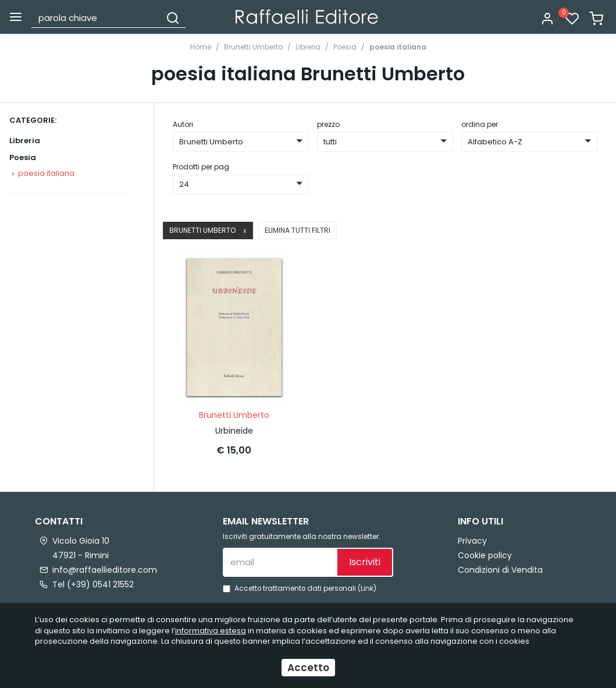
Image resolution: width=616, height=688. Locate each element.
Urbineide (234, 431)
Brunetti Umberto (253, 47)
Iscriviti (365, 562)
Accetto (308, 668)
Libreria (308, 47)
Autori (183, 124)
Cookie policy (485, 555)
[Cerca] (173, 17)
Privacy (472, 541)
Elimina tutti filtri (298, 230)
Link (367, 588)
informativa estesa (211, 631)
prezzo (328, 124)
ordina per (480, 124)
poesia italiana (398, 47)
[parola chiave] (96, 17)
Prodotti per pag (201, 167)
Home (201, 47)
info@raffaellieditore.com (105, 570)
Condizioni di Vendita (500, 570)
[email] (279, 562)
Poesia (345, 47)
